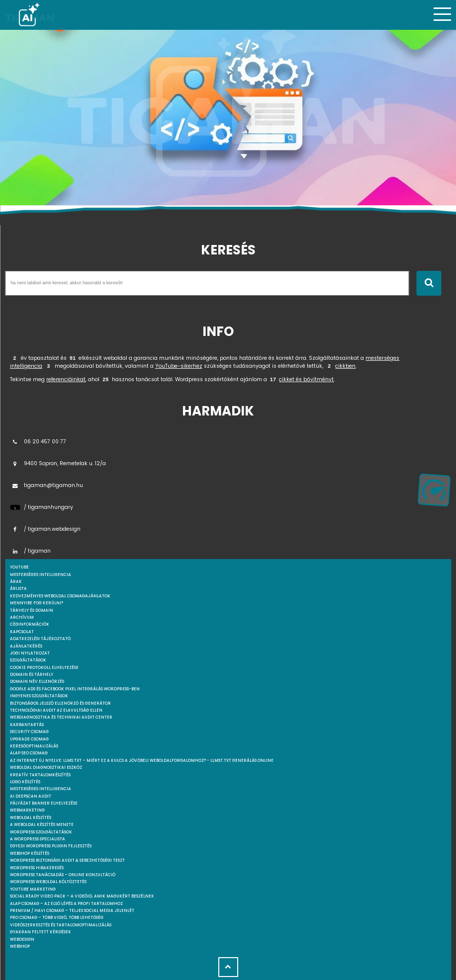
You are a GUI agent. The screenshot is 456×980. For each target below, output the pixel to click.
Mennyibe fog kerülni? (37, 603)
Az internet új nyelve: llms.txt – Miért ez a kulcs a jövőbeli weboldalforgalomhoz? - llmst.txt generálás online (142, 761)
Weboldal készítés (31, 818)
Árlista (18, 589)
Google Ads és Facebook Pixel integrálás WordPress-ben (75, 689)
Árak (16, 582)
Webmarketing (27, 810)
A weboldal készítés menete (42, 825)
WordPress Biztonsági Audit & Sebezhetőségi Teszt (67, 860)
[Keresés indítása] (429, 283)
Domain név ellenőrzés (37, 682)
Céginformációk (30, 624)
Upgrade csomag (29, 739)
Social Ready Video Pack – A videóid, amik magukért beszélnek (82, 896)
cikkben (345, 366)
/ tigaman (30, 551)
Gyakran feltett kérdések (41, 932)
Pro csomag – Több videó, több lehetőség (57, 918)
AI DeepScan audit (31, 796)
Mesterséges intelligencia (41, 789)
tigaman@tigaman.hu (46, 485)
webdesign (22, 939)
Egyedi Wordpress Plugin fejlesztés (51, 846)
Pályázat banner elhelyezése (44, 803)
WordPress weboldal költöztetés (48, 882)
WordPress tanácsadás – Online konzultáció (63, 875)
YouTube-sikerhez (179, 366)
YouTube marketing (33, 889)
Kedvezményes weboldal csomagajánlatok (60, 596)
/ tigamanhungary (42, 507)
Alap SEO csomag (29, 753)
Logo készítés (25, 782)
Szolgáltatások (28, 660)
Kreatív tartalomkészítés (40, 775)
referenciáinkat (66, 379)
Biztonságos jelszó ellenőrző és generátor (60, 703)
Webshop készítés (30, 854)
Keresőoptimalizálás (34, 746)
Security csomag (29, 732)
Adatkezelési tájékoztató (40, 639)
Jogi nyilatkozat (30, 653)
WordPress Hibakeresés (37, 868)
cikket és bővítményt (306, 379)
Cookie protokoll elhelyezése (44, 668)
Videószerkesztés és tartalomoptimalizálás (61, 925)
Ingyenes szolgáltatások (39, 696)
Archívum (22, 617)
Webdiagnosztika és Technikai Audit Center (61, 717)
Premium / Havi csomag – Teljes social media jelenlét (72, 911)
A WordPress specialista (38, 839)
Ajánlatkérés (26, 646)
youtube (19, 567)
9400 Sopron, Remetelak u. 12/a (58, 463)
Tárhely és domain (32, 611)
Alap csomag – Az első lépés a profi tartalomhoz (66, 904)
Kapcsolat (22, 632)
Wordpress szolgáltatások (41, 832)
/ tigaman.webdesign (45, 529)
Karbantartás (27, 725)
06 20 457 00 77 (38, 442)
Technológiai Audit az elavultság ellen (56, 710)
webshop (20, 946)
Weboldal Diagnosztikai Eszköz (46, 768)
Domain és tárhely (32, 675)
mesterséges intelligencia (41, 575)
